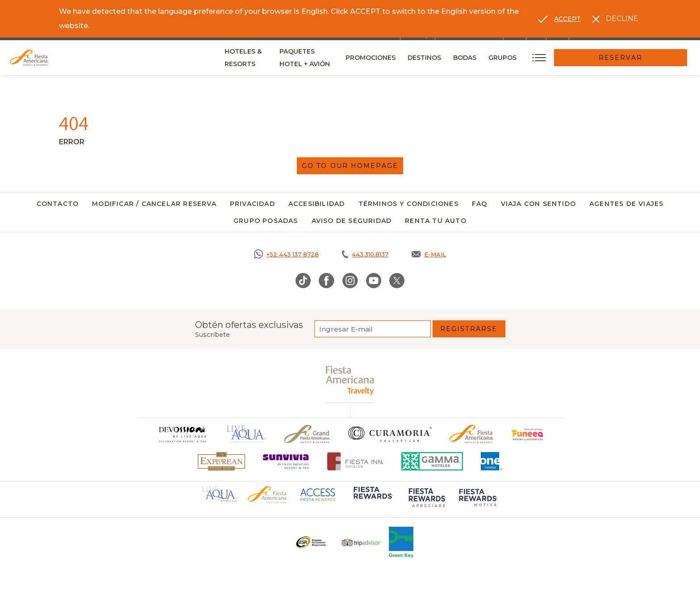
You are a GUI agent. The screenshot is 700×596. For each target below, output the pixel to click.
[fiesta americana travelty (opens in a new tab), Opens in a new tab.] (350, 380)
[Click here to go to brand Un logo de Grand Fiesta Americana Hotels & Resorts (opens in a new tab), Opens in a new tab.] (307, 434)
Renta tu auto (436, 221)
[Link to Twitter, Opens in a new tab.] (397, 281)
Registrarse (469, 329)
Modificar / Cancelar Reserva (154, 204)
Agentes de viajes (626, 204)
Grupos (563, 58)
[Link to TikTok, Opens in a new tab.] (303, 281)
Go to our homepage (350, 166)
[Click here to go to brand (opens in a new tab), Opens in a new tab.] (528, 434)
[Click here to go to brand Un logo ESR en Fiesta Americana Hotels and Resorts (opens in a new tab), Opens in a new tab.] (310, 542)
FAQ (480, 204)
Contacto (58, 204)
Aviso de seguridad (352, 221)
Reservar (651, 58)
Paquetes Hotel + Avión (350, 61)
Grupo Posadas (266, 221)
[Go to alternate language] (559, 19)
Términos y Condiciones (408, 204)
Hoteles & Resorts (259, 58)
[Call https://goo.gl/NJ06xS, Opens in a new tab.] (286, 254)
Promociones (431, 58)
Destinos (485, 58)
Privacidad (252, 204)
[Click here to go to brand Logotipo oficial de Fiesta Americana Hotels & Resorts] (472, 434)
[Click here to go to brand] (182, 434)
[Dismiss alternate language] (615, 19)
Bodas (525, 58)
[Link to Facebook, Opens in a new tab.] (327, 281)
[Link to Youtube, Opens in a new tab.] (374, 281)
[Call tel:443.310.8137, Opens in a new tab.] (365, 254)
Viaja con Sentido (538, 204)
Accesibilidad (317, 204)
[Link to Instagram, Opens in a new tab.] (350, 281)
